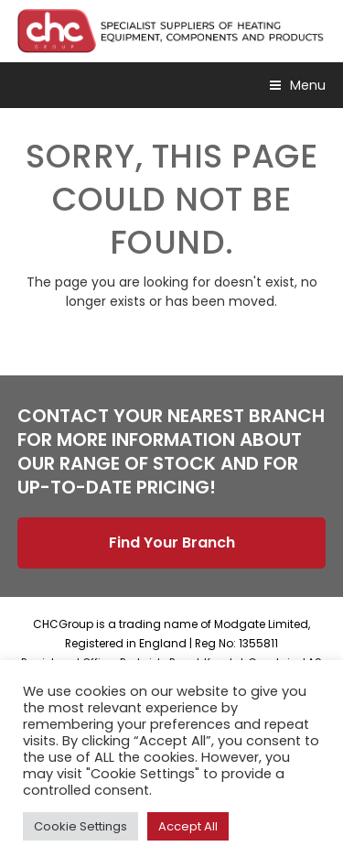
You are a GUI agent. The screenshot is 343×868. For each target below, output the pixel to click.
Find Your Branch (172, 542)
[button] (298, 85)
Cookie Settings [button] (80, 826)
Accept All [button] (188, 826)
